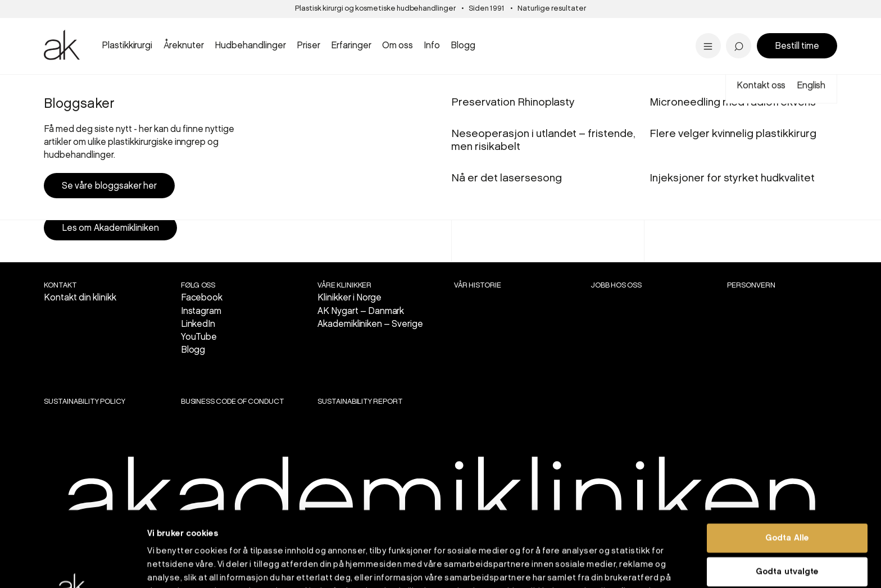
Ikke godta (787, 530)
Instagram (201, 311)
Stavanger (483, 30)
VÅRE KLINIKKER (345, 285)
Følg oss (198, 285)
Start (51, 89)
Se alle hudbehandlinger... (524, 46)
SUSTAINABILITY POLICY (84, 402)
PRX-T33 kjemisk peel (515, 29)
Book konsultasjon (782, 186)
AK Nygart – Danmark (361, 311)
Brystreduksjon (81, 29)
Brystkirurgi (170, 89)
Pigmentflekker (698, 29)
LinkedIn (198, 324)
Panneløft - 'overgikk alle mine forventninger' (337, 39)
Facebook (202, 298)
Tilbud (673, 30)
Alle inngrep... (494, 46)
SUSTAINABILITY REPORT (360, 402)
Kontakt (60, 285)
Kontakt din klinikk (80, 298)
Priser (72, 89)
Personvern (751, 285)
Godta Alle (787, 463)
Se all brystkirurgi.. (88, 46)
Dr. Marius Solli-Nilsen (712, 29)
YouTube (199, 337)
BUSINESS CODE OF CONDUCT (233, 402)
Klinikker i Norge (350, 298)
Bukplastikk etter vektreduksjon (540, 33)
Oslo (92, 89)
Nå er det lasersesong (506, 33)
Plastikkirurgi (126, 89)
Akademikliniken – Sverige (370, 324)
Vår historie (478, 285)
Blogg (193, 350)
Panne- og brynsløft (510, 29)
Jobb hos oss (616, 285)
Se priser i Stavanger (513, 46)
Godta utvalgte (787, 496)
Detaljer (604, 566)
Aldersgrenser (487, 37)
